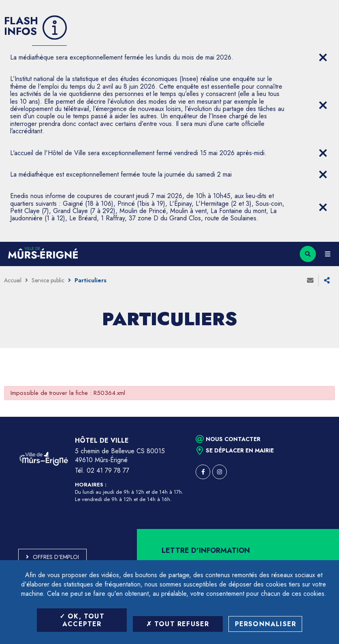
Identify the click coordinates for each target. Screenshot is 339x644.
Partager (327, 280)
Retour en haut (319, 417)
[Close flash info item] (323, 58)
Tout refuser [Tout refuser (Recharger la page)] (178, 624)
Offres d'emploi (56, 557)
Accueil (13, 280)
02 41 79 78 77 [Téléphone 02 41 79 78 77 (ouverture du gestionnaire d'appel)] (108, 470)
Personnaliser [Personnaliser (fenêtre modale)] (266, 624)
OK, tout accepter (82, 620)
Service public (48, 280)
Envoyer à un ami (310, 280)
